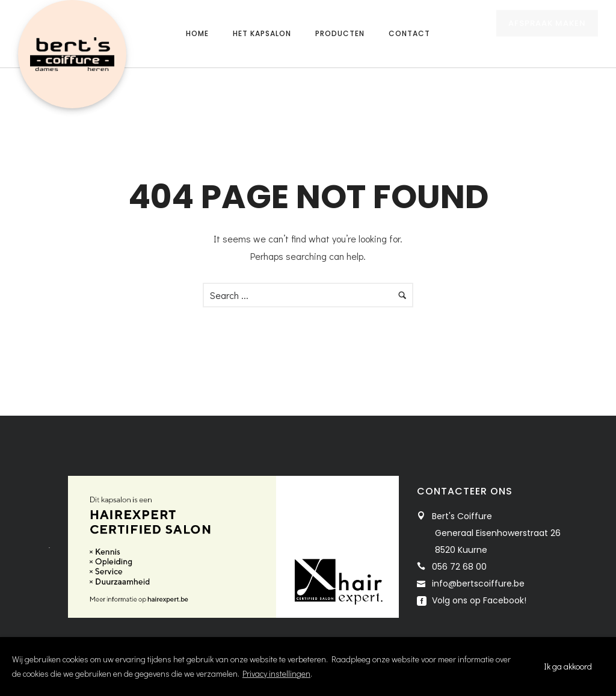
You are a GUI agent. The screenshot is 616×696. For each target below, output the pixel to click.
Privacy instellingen (276, 673)
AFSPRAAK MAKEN (547, 35)
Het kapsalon (262, 33)
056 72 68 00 (459, 567)
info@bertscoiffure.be (478, 584)
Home (197, 33)
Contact (409, 33)
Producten (340, 33)
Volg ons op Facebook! (478, 600)
